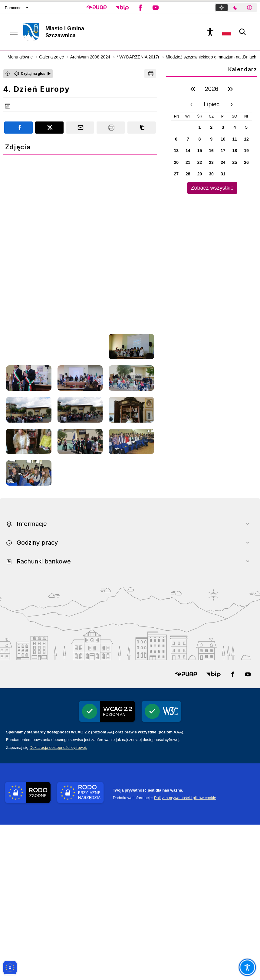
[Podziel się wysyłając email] (80, 128)
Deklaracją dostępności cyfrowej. (58, 903)
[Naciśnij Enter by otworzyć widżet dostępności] (210, 32)
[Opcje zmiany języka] (226, 32)
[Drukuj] (150, 74)
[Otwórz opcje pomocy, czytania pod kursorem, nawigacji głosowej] (247, 967)
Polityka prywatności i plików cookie (185, 953)
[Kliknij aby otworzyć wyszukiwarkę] (243, 32)
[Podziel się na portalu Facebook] (18, 128)
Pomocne (17, 8)
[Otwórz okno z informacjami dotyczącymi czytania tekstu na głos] (8, 74)
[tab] (222, 8)
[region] (212, 138)
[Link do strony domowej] (80, 32)
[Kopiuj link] (142, 128)
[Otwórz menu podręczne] (14, 32)
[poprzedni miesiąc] (192, 105)
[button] (96, 8)
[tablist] (236, 8)
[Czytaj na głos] (33, 74)
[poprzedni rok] (193, 89)
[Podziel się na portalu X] (49, 128)
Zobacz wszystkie (212, 188)
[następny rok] (230, 89)
